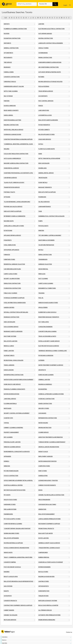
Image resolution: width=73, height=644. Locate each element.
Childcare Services (45, 139)
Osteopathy (8, 596)
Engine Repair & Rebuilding (47, 620)
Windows (7, 466)
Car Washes (42, 413)
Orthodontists (44, 586)
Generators (42, 509)
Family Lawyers (9, 351)
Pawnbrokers (8, 514)
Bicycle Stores (43, 572)
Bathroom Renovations (12, 394)
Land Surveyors (44, 111)
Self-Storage (8, 96)
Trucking (41, 293)
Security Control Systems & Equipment (17, 413)
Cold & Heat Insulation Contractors (16, 154)
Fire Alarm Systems (10, 509)
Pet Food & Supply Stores (12, 519)
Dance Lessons (9, 370)
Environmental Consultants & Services (17, 452)
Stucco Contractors (11, 476)
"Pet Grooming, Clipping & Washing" (50, 235)
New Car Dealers (44, 163)
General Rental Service (46, 173)
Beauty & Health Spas (11, 577)
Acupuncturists (9, 356)
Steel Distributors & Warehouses (15, 303)
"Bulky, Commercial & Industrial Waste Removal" (20, 557)
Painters (7, 101)
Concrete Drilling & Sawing (47, 332)
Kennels (6, 461)
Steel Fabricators (10, 245)
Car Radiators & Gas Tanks (47, 505)
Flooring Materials (10, 404)
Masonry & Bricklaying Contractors (16, 163)
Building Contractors (11, 125)
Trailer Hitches (43, 596)
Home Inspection (44, 591)
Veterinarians (43, 53)
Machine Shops (9, 221)
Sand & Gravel (8, 115)
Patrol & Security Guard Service (49, 341)
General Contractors (11, 48)
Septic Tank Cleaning (11, 91)
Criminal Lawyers (44, 380)
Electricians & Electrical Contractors (51, 29)
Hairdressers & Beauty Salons (14, 87)
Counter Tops (8, 418)
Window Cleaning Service (12, 447)
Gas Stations (8, 586)
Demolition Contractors (12, 284)
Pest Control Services (46, 101)
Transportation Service (12, 187)
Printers (41, 231)
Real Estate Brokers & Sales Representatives (18, 582)
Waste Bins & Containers (46, 240)
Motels (41, 250)
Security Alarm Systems (12, 279)
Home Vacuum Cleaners (46, 375)
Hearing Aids (42, 168)
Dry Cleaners (8, 437)
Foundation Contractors (12, 288)
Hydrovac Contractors (46, 399)
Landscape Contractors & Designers (51, 43)
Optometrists (8, 53)
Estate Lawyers (44, 538)
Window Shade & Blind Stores (48, 303)
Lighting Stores (44, 582)
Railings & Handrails (45, 384)
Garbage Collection (45, 264)
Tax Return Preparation (46, 245)
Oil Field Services (44, 202)
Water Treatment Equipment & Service (51, 365)
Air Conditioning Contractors (49, 67)
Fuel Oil (41, 298)
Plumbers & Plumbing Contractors (15, 29)
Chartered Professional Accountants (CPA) (18, 173)
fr (70, 5)
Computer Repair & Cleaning (13, 524)
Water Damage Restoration (47, 461)
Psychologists (43, 226)
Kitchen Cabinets (44, 130)
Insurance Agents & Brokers (13, 332)
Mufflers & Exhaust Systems (48, 601)
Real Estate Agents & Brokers (48, 120)
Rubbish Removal (44, 557)
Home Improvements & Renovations (50, 62)
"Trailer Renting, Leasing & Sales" (49, 548)
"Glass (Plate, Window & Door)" (14, 183)
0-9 (6, 18)
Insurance (7, 67)
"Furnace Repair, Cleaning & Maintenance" (52, 442)
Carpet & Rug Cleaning (46, 284)
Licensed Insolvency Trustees (48, 481)
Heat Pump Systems (10, 336)
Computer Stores (44, 466)
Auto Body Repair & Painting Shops (50, 72)
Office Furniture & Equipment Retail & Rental (18, 481)
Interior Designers (44, 567)
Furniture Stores (9, 260)
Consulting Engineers (45, 327)
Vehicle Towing (43, 48)
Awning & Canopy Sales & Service (49, 543)
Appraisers (7, 457)
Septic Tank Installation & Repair (49, 159)
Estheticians (8, 231)
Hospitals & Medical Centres (13, 485)
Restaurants (8, 58)
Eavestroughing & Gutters (12, 120)
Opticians (7, 197)
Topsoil (6, 423)
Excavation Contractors (12, 38)
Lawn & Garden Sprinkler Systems (49, 519)
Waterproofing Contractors (14, 375)
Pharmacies (42, 197)
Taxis (40, 211)
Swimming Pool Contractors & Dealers (51, 216)
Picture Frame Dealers (11, 471)
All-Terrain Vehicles (45, 610)
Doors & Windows (10, 106)
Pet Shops (7, 495)
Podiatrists (8, 240)
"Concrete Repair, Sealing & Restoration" (17, 529)
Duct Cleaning (43, 279)
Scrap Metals (43, 183)
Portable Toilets (9, 192)
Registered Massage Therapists (49, 317)
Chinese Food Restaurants (47, 485)
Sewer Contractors (45, 404)
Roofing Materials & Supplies (13, 543)
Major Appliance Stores (46, 135)
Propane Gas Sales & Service (13, 207)
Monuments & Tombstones (47, 288)
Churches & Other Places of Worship (51, 562)
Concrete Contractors (12, 77)
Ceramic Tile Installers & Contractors (51, 495)
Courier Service (43, 432)
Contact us (69, 632)
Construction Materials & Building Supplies (18, 139)
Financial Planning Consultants (14, 389)
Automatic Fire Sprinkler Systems (49, 615)
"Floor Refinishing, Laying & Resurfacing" (17, 202)
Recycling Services (10, 620)
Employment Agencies (46, 457)
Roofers (7, 34)
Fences (41, 106)
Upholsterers (43, 308)
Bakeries (7, 572)
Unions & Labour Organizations (49, 447)
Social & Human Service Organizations (16, 548)
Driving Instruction (45, 428)
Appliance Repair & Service (12, 235)
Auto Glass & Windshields (12, 159)
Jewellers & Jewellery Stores (14, 226)
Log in (65, 5)
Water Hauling (43, 423)
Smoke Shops (8, 553)
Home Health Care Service (12, 384)
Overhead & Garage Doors (12, 135)
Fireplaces (42, 274)
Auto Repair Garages (45, 34)
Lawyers (41, 24)
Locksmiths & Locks (45, 115)
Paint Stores (43, 471)
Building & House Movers (46, 577)
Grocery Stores (44, 409)
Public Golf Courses (10, 293)
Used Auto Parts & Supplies (13, 211)
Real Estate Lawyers (11, 341)
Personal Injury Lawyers (12, 442)
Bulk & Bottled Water (46, 533)
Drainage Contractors (12, 317)
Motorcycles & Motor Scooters (15, 490)
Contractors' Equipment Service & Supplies (18, 605)
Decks (40, 490)
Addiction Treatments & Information (51, 437)
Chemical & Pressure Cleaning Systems (51, 394)
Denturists (7, 43)
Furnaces (7, 255)
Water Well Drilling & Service (13, 130)
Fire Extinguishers (44, 500)
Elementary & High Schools (47, 312)
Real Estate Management (47, 514)
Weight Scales (43, 452)
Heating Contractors (46, 38)
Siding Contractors (45, 255)
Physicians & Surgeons (46, 356)
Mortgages (8, 409)
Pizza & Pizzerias (44, 87)
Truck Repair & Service (46, 91)
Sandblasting (43, 476)
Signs (40, 154)
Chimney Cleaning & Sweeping (13, 428)
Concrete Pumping (10, 562)
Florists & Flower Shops (47, 149)
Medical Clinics (9, 346)
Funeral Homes (9, 72)
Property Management (11, 432)
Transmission (43, 260)
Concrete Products (10, 601)
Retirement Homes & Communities (15, 216)
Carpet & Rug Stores (11, 274)
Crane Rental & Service (11, 168)
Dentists (7, 24)
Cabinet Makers (9, 610)
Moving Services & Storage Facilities (50, 82)
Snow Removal (43, 269)
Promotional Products (46, 529)
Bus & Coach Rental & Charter (48, 605)
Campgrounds (43, 553)
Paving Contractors (45, 58)
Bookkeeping (43, 389)
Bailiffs (6, 591)
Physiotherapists (44, 125)
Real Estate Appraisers (11, 538)
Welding (7, 149)
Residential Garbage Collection (14, 264)
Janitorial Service (10, 399)
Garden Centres (9, 308)
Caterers (41, 360)
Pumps (40, 221)
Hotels (41, 144)
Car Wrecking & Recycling (12, 269)
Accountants (43, 96)
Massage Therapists (45, 187)
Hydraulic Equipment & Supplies (14, 298)
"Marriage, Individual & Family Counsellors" (53, 351)
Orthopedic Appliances (11, 250)
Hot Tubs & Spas (44, 322)
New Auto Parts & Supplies (47, 192)
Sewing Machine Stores (11, 533)
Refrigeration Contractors (48, 418)
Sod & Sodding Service (11, 327)
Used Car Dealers (9, 322)
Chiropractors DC (10, 82)
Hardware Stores (10, 505)
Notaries (41, 77)
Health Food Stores (10, 500)
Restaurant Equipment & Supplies (49, 524)
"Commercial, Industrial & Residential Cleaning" (19, 144)
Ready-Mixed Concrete (11, 111)
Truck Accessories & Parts (47, 336)
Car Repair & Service (10, 178)
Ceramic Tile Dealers (11, 615)
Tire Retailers (43, 178)
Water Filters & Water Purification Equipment (19, 380)
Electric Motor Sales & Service (49, 346)
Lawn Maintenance (45, 207)
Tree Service (8, 62)
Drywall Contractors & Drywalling (16, 312)
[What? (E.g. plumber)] (27, 4)
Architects (42, 370)
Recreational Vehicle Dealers (14, 360)
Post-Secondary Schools (12, 567)
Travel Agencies (9, 365)
